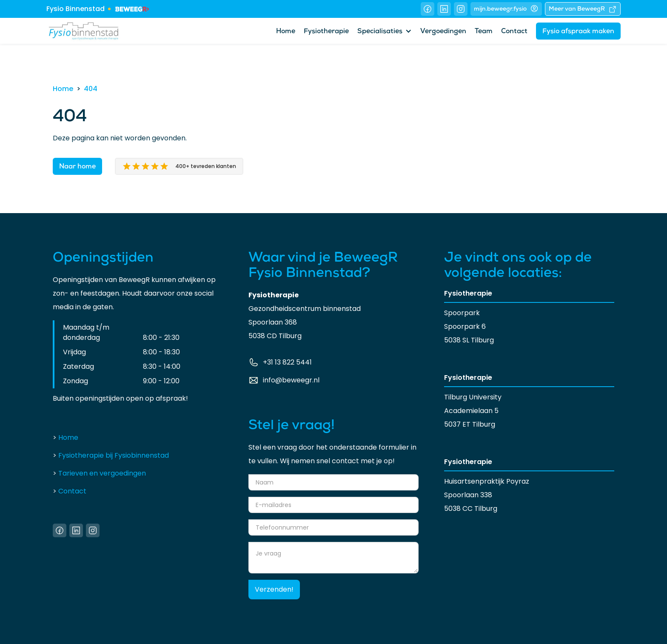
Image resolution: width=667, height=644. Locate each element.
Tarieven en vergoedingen (99, 473)
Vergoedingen (443, 32)
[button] (385, 31)
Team (484, 32)
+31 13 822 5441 (287, 362)
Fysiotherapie (326, 32)
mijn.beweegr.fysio (506, 9)
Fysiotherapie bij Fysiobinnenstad (111, 455)
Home (286, 32)
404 (91, 89)
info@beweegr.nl (291, 380)
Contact (514, 32)
